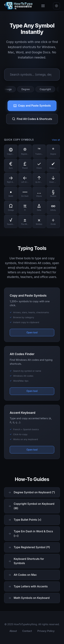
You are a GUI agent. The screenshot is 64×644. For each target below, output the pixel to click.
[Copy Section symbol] (53, 193)
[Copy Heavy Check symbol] (53, 165)
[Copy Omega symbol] (11, 207)
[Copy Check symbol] (39, 165)
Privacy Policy (46, 631)
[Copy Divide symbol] (53, 221)
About (13, 631)
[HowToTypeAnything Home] (18, 6)
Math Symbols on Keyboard (32, 598)
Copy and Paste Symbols (32, 106)
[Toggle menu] (43, 6)
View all (56, 140)
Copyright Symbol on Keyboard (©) (34, 506)
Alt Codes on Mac (25, 575)
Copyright (46, 89)
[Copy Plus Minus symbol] (25, 221)
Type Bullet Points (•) (27, 520)
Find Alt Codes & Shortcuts (32, 119)
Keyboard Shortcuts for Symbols (29, 561)
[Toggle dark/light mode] (56, 6)
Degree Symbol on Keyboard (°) (34, 492)
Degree (27, 89)
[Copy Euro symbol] (11, 165)
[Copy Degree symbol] (53, 151)
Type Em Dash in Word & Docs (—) (33, 534)
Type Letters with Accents (31, 586)
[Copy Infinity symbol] (53, 207)
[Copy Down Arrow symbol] (53, 179)
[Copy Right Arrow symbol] (11, 179)
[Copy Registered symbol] (25, 151)
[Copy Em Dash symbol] (25, 193)
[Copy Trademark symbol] (39, 151)
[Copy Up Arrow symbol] (39, 179)
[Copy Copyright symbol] (11, 151)
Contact (27, 631)
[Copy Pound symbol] (25, 165)
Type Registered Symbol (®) (32, 547)
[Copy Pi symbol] (25, 207)
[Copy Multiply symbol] (39, 221)
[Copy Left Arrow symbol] (25, 179)
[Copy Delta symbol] (39, 207)
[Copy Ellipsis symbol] (39, 193)
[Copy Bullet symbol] (11, 193)
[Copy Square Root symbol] (11, 221)
